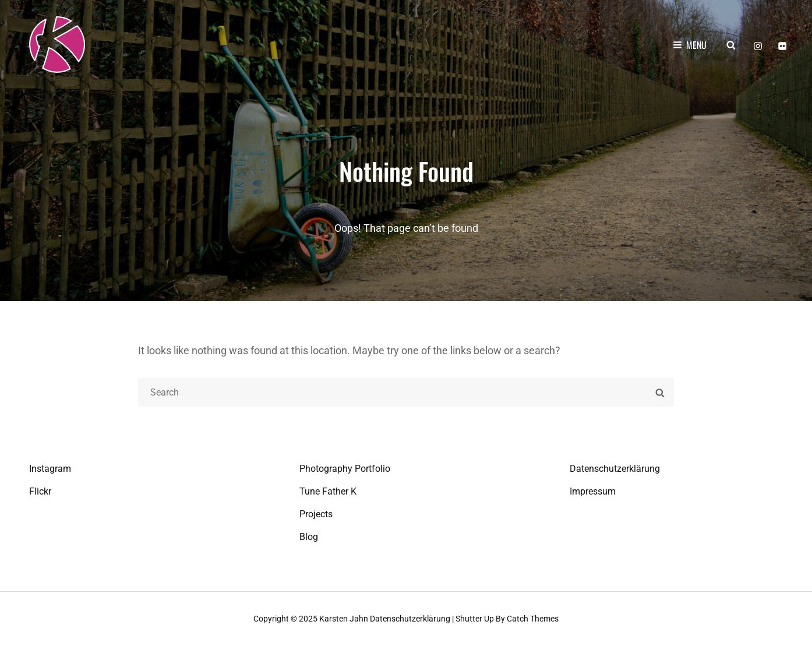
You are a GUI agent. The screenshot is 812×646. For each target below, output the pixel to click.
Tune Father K (328, 491)
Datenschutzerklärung (615, 469)
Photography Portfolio (345, 469)
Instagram (50, 469)
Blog (309, 537)
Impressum (593, 491)
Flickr (40, 491)
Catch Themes (533, 619)
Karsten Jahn (344, 619)
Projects (316, 514)
